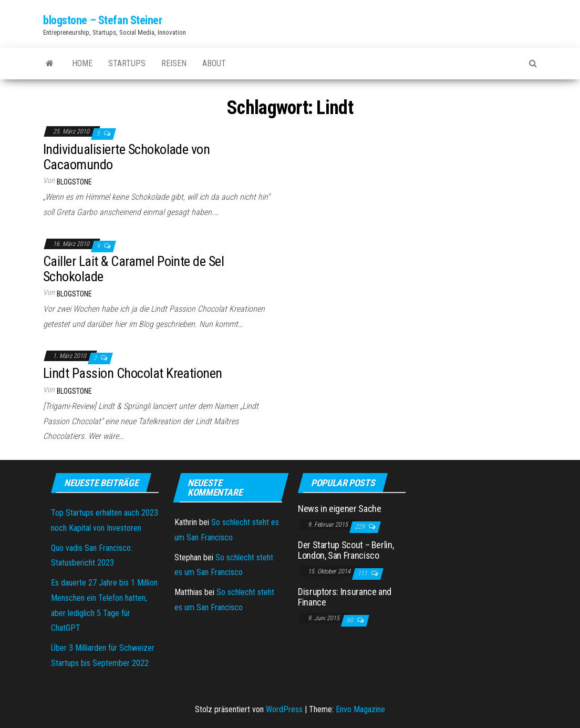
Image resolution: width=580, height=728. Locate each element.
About (214, 63)
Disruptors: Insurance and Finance (345, 597)
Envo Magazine (360, 709)
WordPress (284, 709)
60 (351, 620)
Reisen (174, 63)
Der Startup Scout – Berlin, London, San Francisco (346, 550)
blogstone (74, 182)
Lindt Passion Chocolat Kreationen (133, 373)
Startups (127, 63)
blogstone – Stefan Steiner (103, 20)
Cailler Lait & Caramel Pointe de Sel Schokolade (133, 269)
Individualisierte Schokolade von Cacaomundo (126, 157)
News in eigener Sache (339, 509)
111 (363, 573)
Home (82, 63)
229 (361, 527)
